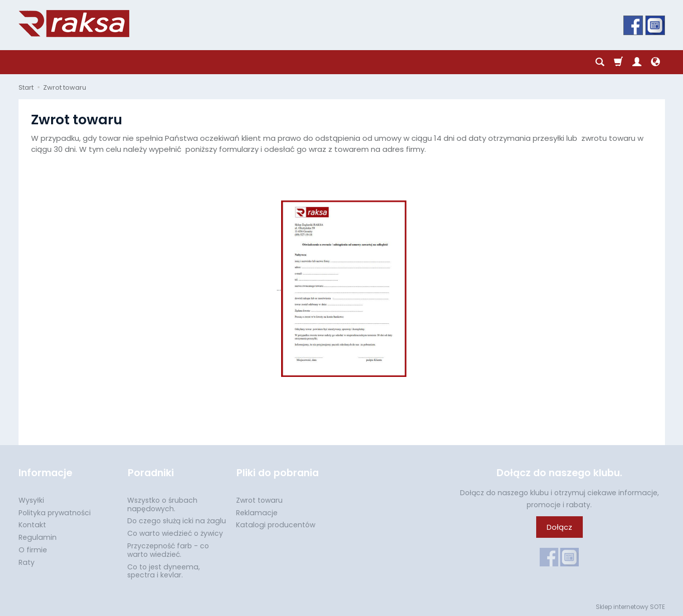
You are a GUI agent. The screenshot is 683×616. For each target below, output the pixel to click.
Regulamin (38, 536)
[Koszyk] (618, 62)
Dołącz (559, 527)
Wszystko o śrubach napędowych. (162, 503)
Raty (27, 561)
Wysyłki (31, 499)
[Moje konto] (637, 62)
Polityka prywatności (55, 512)
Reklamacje (257, 512)
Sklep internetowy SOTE (630, 606)
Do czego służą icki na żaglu (177, 520)
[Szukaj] (600, 62)
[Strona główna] (74, 24)
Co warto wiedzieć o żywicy (175, 532)
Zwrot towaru (259, 499)
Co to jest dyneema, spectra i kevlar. (164, 570)
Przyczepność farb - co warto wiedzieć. (168, 549)
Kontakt (32, 524)
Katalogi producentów (276, 524)
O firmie (33, 549)
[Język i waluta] (655, 62)
